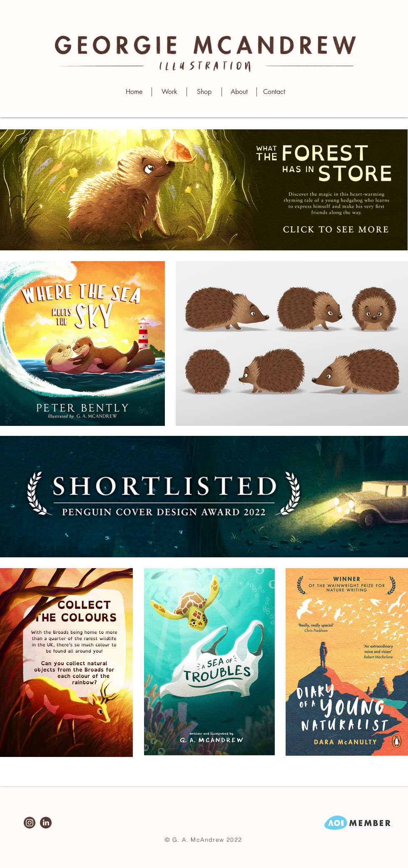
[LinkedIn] (46, 823)
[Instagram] (30, 823)
